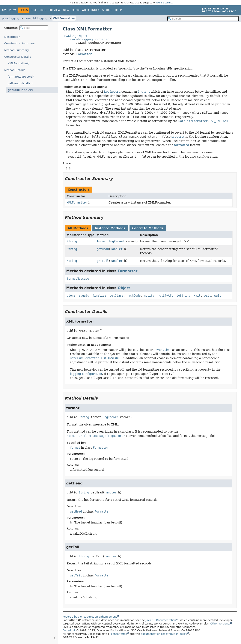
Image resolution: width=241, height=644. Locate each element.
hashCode (134, 296)
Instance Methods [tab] (110, 228)
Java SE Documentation (161, 620)
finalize (99, 296)
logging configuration (86, 374)
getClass (116, 296)
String (72, 241)
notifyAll (165, 296)
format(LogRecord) (21, 77)
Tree (43, 10)
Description (13, 37)
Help (118, 10)
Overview (9, 10)
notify (149, 296)
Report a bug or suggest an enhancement (90, 617)
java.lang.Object (75, 36)
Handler (116, 249)
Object (124, 288)
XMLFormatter (64, 18)
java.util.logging (36, 18)
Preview (55, 10)
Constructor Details (18, 57)
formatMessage (78, 279)
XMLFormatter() (19, 63)
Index (95, 10)
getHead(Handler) (20, 83)
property (178, 137)
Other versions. (220, 624)
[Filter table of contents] (34, 28)
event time (163, 350)
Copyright (69, 630)
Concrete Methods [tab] (148, 228)
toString (183, 296)
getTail (103, 261)
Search (107, 10)
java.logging (11, 18)
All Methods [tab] (78, 228)
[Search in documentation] (203, 19)
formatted (182, 145)
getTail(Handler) (19, 90)
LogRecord (112, 92)
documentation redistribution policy (164, 634)
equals (84, 296)
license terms (164, 3)
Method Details (15, 70)
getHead (103, 249)
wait (197, 296)
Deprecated (80, 10)
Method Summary (17, 50)
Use (34, 10)
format (102, 241)
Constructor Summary (20, 43)
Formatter (84, 54)
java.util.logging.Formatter (89, 39)
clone (71, 296)
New (66, 10)
